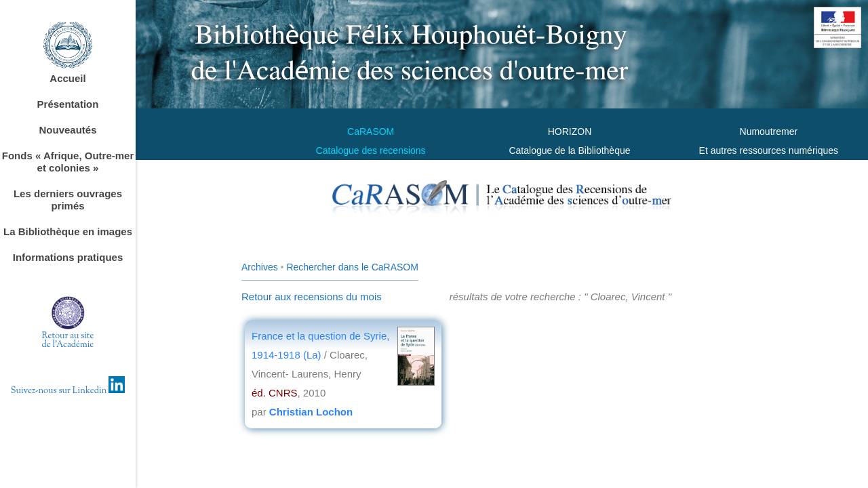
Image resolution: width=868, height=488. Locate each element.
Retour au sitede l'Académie (68, 341)
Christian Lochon (311, 412)
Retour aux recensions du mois (312, 297)
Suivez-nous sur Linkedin (68, 391)
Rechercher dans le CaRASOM (352, 267)
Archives (260, 267)
